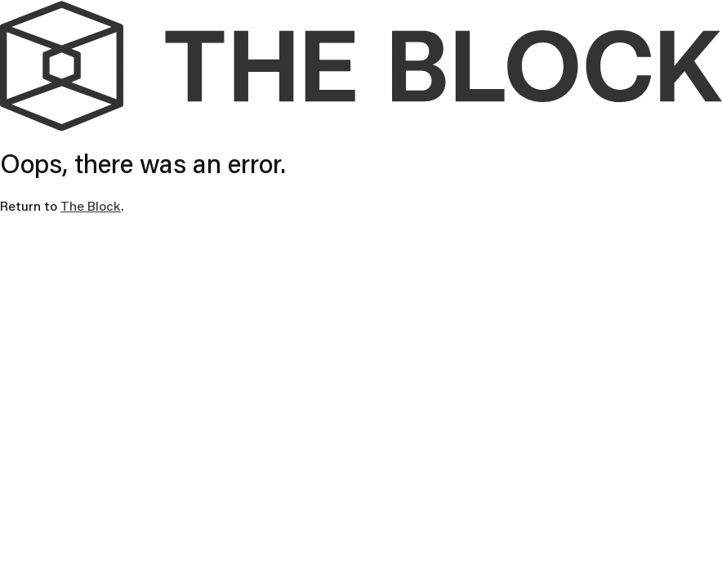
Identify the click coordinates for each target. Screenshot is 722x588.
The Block (91, 205)
